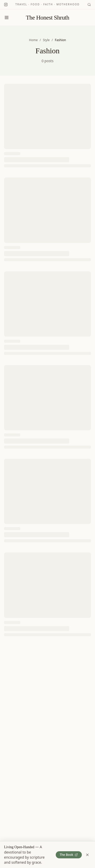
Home (33, 40)
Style (46, 40)
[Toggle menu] (7, 18)
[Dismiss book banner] (87, 855)
